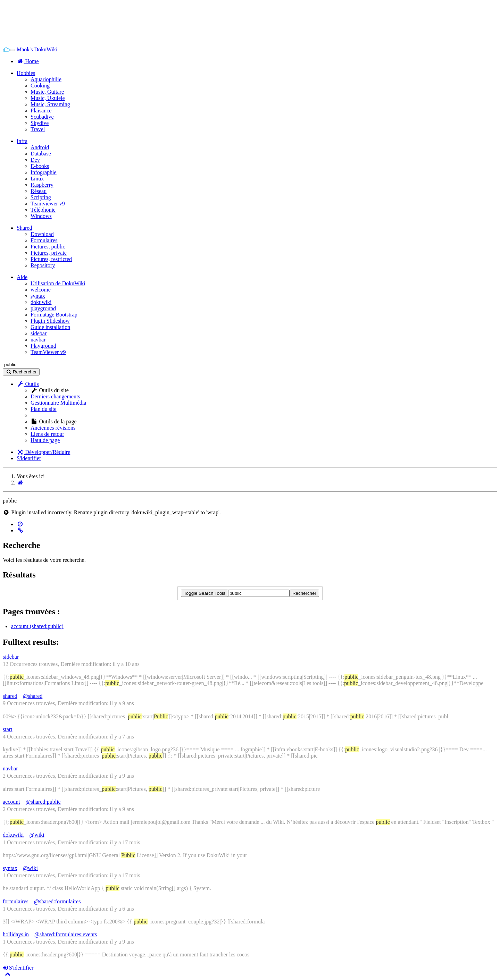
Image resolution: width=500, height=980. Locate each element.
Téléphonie (43, 210)
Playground (43, 346)
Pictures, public (48, 247)
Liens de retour (47, 434)
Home (28, 61)
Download (42, 234)
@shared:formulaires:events (66, 934)
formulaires (16, 901)
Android (40, 147)
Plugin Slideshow (50, 321)
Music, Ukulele (48, 98)
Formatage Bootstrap (54, 315)
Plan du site (44, 409)
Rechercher (304, 593)
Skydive (40, 123)
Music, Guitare (47, 92)
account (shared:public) (37, 626)
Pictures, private (49, 253)
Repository (43, 265)
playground (43, 308)
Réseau (39, 191)
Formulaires (44, 240)
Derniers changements (55, 396)
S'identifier (29, 458)
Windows (41, 216)
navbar (38, 340)
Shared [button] (24, 228)
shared (10, 696)
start (8, 729)
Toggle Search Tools (205, 593)
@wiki (37, 835)
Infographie (44, 172)
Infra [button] (22, 141)
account (11, 802)
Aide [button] (22, 277)
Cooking (40, 86)
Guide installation (50, 327)
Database (41, 154)
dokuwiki (41, 302)
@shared (33, 696)
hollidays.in (16, 934)
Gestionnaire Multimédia (58, 403)
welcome (41, 290)
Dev (35, 160)
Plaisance (41, 111)
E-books (40, 166)
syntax (38, 296)
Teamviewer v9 (48, 204)
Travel (38, 129)
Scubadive (42, 117)
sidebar (39, 333)
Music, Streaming (50, 104)
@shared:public (43, 802)
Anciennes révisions (53, 428)
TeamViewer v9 (48, 352)
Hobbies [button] (26, 73)
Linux (37, 179)
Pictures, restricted (51, 259)
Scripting (41, 197)
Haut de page (45, 440)
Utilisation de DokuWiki (58, 283)
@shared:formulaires (57, 901)
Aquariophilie (46, 79)
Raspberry (42, 185)
